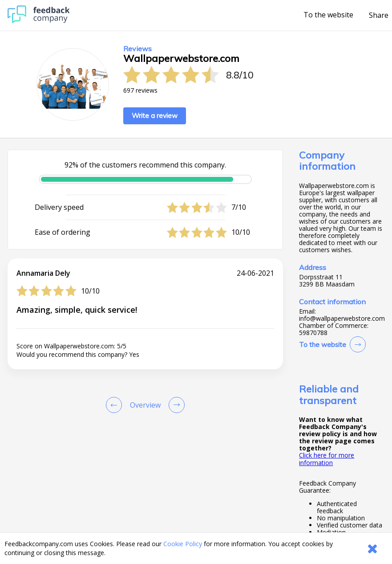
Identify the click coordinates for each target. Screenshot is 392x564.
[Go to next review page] (175, 405)
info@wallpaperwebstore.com (342, 319)
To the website (328, 15)
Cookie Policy (183, 544)
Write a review (155, 116)
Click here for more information (327, 459)
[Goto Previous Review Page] (116, 405)
